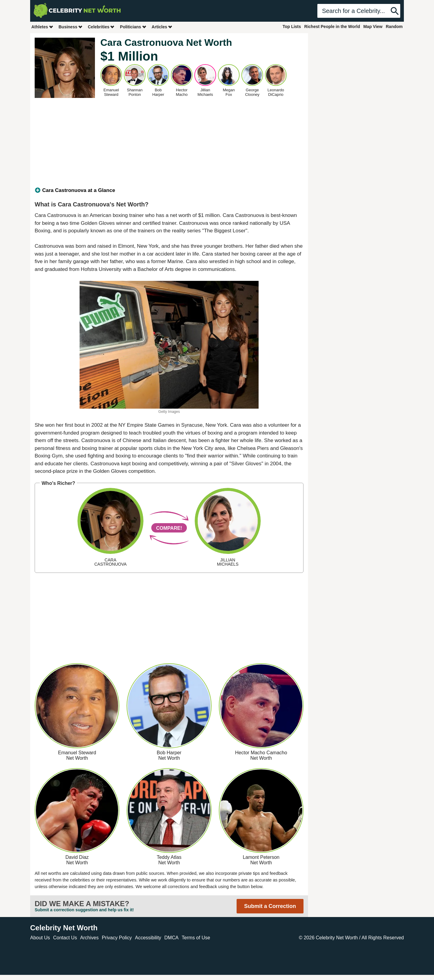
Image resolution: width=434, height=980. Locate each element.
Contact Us (65, 938)
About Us (40, 938)
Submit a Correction (270, 906)
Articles (162, 27)
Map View (373, 27)
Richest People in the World (332, 27)
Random (394, 27)
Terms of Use (196, 938)
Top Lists (292, 27)
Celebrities (101, 27)
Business (71, 27)
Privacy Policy (117, 938)
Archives (89, 938)
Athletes (42, 27)
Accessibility (148, 938)
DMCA (171, 938)
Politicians (133, 27)
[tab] (169, 190)
